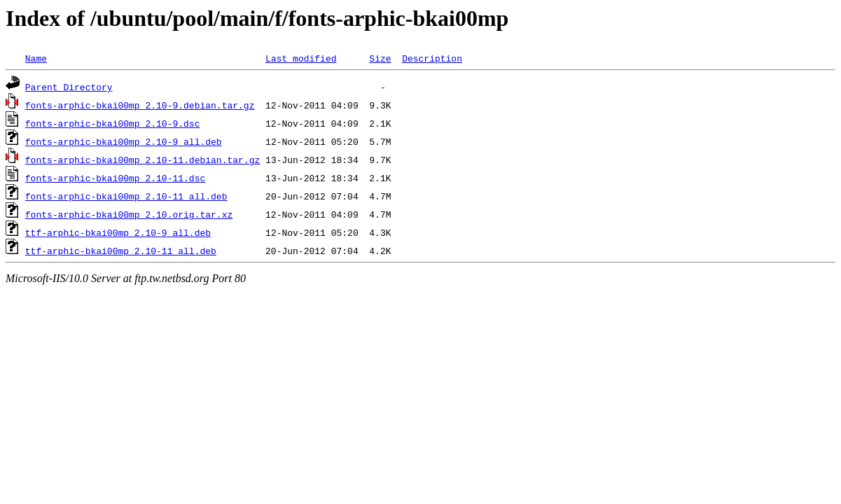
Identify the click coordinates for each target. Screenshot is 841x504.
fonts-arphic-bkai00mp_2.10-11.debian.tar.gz (143, 160)
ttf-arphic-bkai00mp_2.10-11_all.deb (121, 251)
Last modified (301, 58)
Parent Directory (69, 87)
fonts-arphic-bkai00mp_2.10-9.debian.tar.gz (140, 105)
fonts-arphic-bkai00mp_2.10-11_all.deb (126, 196)
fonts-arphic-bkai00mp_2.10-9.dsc (113, 123)
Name (36, 58)
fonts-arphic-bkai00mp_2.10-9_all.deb (124, 141)
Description (432, 58)
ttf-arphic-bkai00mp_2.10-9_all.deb (118, 232)
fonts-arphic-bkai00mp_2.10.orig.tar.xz (129, 214)
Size (380, 58)
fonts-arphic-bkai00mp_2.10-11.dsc (115, 178)
